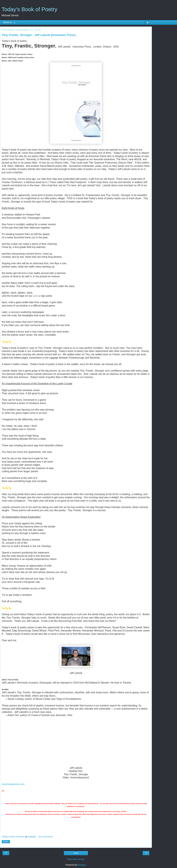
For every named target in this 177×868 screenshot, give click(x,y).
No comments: (46, 837)
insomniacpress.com (13, 784)
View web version (76, 859)
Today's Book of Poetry (29, 9)
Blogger (82, 865)
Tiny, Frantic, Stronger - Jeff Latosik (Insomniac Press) (39, 35)
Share (6, 842)
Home (76, 853)
